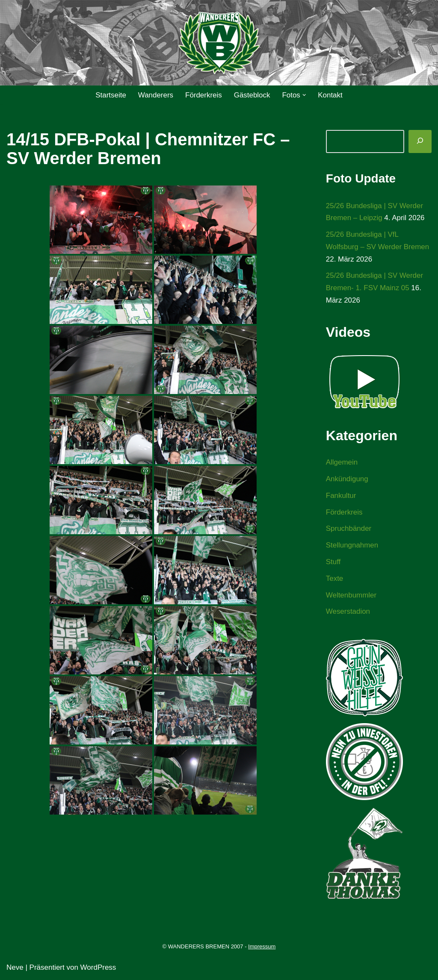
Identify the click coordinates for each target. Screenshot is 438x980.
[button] (304, 95)
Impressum (262, 947)
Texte (335, 579)
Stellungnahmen (352, 546)
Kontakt (331, 95)
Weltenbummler (351, 596)
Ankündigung (347, 479)
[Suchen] (420, 141)
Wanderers (155, 95)
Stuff (333, 563)
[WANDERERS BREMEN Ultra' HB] (219, 43)
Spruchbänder (349, 529)
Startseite (110, 95)
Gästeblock (252, 95)
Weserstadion (348, 612)
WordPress (98, 968)
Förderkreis (204, 95)
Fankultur (341, 496)
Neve (15, 968)
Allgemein (342, 463)
